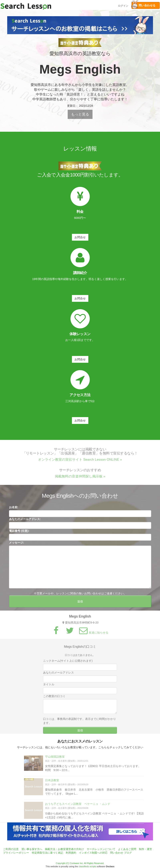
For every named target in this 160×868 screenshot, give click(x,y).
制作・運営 (145, 849)
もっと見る (80, 114)
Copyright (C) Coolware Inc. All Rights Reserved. (80, 863)
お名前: (14, 510)
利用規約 (71, 853)
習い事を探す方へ (32, 849)
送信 (80, 604)
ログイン (123, 5)
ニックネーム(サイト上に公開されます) (68, 663)
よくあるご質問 (127, 849)
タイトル (49, 687)
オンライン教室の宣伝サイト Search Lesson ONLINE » (80, 462)
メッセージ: (17, 545)
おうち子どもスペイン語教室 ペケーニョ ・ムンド (78, 806)
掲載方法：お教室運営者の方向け (64, 849)
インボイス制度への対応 (93, 853)
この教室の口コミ (54, 699)
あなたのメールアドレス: (25, 521)
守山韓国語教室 (55, 759)
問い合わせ (117, 853)
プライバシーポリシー (16, 853)
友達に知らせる (93, 635)
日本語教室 (52, 783)
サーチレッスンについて (101, 849)
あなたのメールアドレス (58, 675)
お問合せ (80, 237)
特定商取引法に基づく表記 (47, 853)
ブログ (128, 853)
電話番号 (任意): (19, 533)
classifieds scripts (87, 866)
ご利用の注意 (11, 849)
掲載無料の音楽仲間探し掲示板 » (80, 479)
